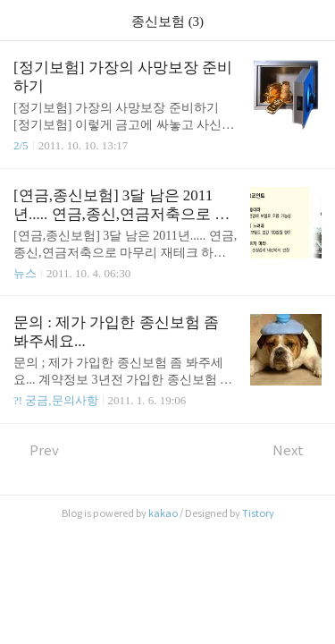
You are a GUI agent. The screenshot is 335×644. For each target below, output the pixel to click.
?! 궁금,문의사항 (56, 400)
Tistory (258, 513)
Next (297, 450)
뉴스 (25, 273)
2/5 (21, 145)
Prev (36, 450)
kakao (163, 513)
